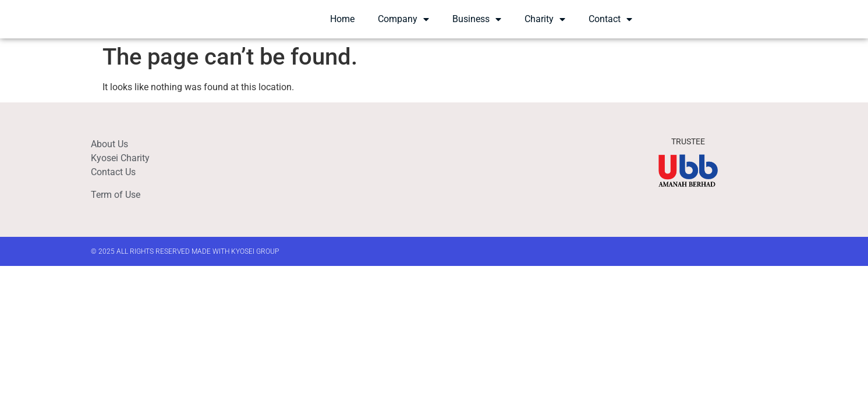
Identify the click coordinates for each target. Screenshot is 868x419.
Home (342, 26)
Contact (610, 26)
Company (403, 26)
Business (477, 26)
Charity (545, 26)
